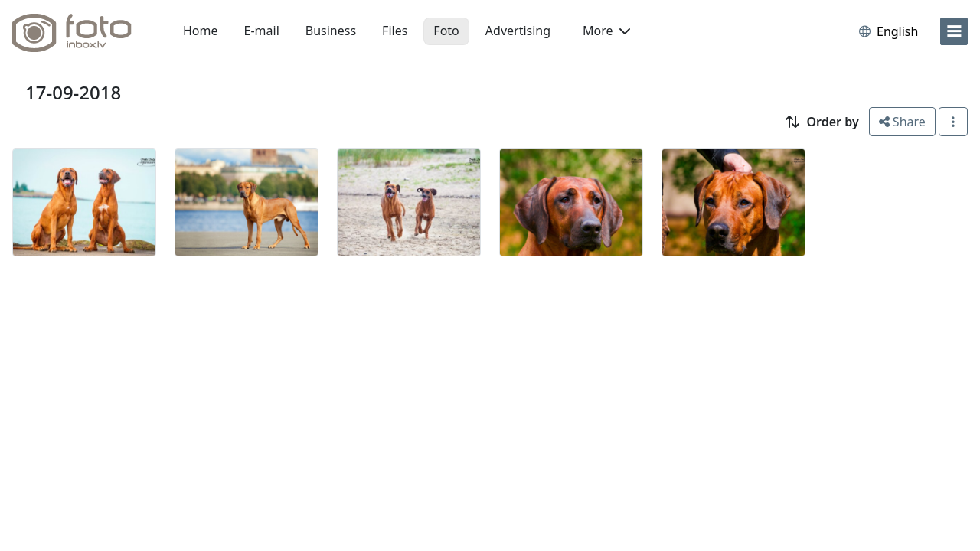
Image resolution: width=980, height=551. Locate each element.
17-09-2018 (73, 92)
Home (201, 31)
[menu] (954, 31)
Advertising (518, 31)
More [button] (606, 31)
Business (331, 31)
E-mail (262, 31)
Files (395, 31)
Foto (446, 31)
